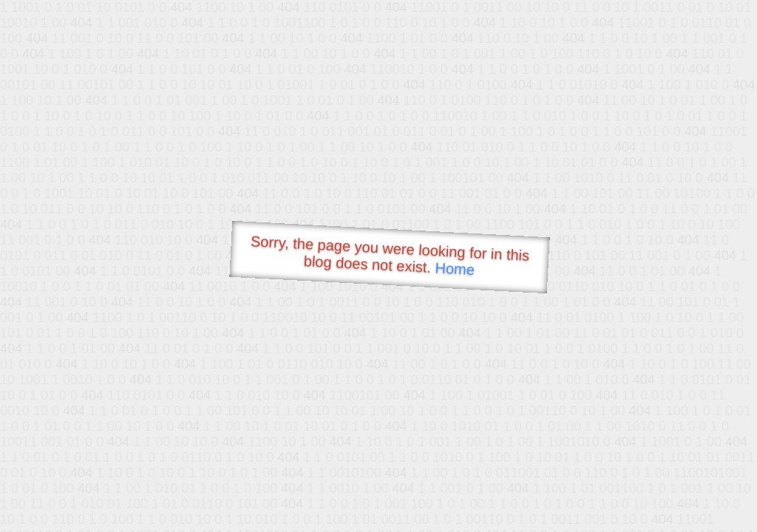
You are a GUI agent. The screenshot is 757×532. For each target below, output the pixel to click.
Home (455, 269)
